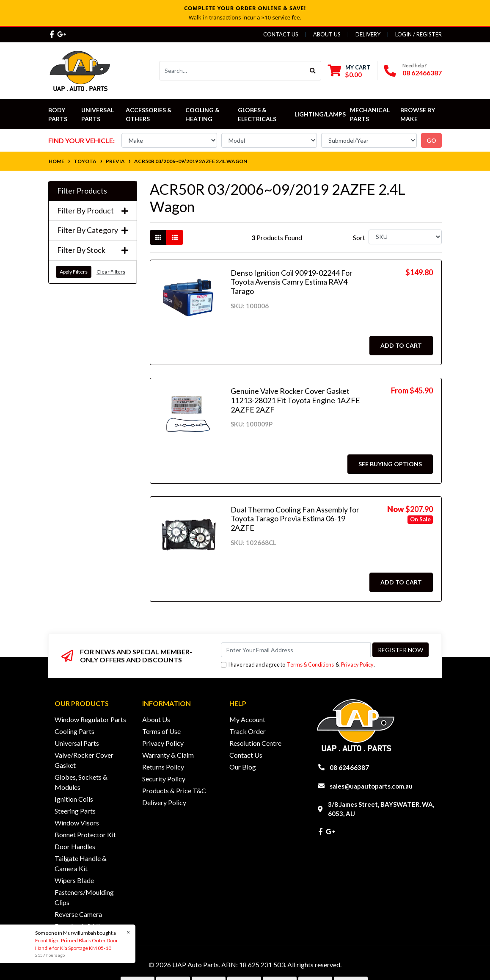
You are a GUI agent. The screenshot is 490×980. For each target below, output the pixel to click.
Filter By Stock (93, 250)
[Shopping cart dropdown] (349, 71)
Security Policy (164, 779)
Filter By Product (93, 211)
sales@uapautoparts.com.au (371, 786)
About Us (327, 34)
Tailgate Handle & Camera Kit (81, 863)
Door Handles (75, 846)
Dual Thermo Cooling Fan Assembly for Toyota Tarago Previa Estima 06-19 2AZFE (295, 519)
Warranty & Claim (168, 755)
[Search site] (313, 71)
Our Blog (243, 767)
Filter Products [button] (82, 191)
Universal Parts (98, 114)
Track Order (248, 731)
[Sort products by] (405, 237)
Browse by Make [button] (418, 114)
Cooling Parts (74, 731)
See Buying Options (390, 464)
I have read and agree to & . (298, 665)
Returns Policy (163, 767)
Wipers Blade (74, 880)
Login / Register (418, 34)
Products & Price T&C (174, 790)
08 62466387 (422, 73)
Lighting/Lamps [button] (320, 114)
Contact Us (281, 34)
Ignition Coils (74, 799)
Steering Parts (75, 811)
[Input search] (232, 71)
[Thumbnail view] (158, 237)
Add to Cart (401, 345)
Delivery (368, 34)
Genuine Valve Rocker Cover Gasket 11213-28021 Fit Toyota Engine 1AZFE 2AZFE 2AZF (295, 400)
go (431, 140)
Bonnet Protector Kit (85, 835)
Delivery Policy (164, 802)
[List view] (175, 237)
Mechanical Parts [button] (370, 114)
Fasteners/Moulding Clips (84, 897)
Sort (359, 237)
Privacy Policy (357, 664)
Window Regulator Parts (90, 719)
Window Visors (77, 823)
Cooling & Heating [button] (203, 114)
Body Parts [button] (58, 114)
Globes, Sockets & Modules (81, 782)
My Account (247, 719)
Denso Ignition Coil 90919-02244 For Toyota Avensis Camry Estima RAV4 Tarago (292, 282)
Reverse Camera (78, 914)
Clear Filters (111, 272)
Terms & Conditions (310, 664)
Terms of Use (161, 731)
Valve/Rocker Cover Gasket (84, 760)
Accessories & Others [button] (149, 114)
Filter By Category (93, 230)
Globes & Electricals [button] (257, 114)
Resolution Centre (255, 743)
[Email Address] (296, 650)
